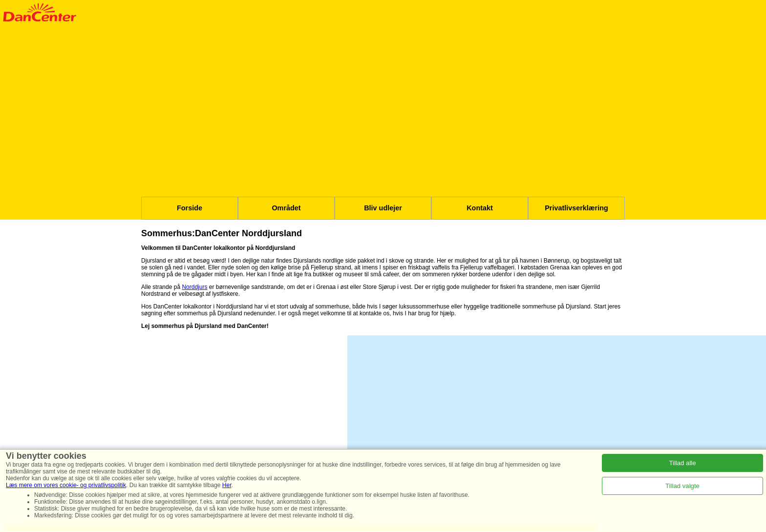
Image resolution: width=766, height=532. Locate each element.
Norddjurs (194, 287)
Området (286, 208)
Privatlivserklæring (576, 208)
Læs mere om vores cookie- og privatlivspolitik (66, 485)
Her (227, 485)
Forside (190, 208)
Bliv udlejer (383, 208)
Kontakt (480, 208)
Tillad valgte (682, 486)
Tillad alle (682, 463)
